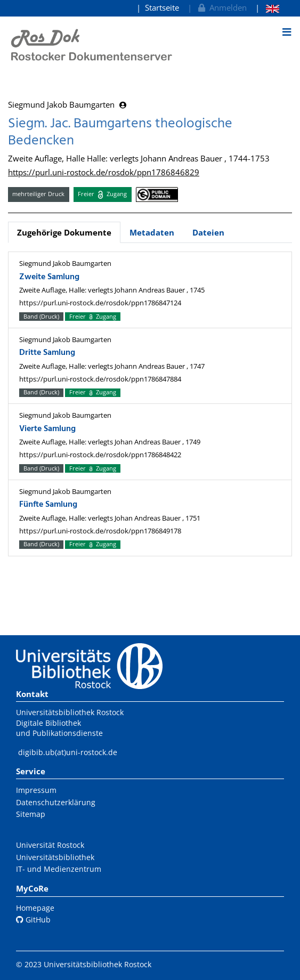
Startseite (162, 7)
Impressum (36, 790)
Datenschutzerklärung (56, 802)
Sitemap (31, 814)
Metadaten (152, 232)
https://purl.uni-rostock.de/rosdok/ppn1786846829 (104, 172)
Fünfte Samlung (48, 505)
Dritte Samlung (47, 353)
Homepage (35, 908)
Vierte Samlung (47, 429)
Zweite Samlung (49, 277)
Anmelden (221, 7)
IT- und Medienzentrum (59, 869)
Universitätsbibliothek (55, 857)
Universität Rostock (50, 845)
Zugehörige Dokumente (64, 232)
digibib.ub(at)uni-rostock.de (68, 752)
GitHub (33, 920)
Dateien (208, 232)
